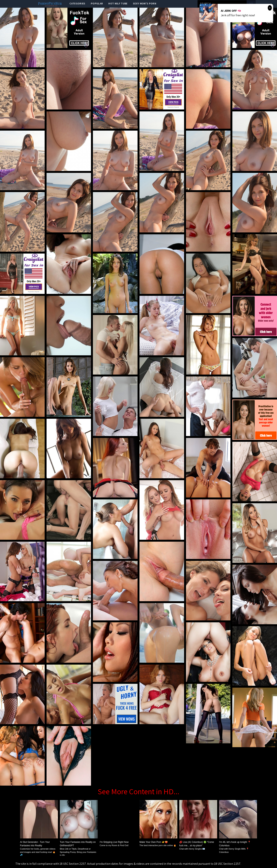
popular (97, 3)
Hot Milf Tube (118, 3)
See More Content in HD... (138, 791)
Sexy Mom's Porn (145, 3)
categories (77, 3)
